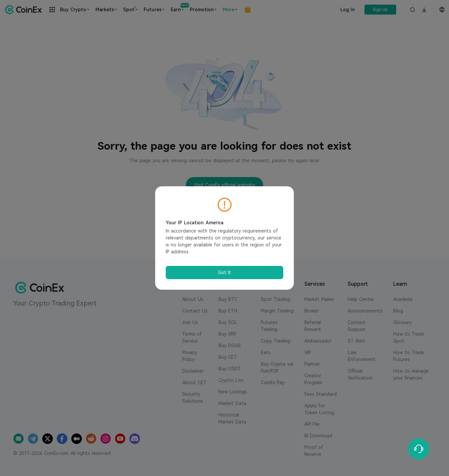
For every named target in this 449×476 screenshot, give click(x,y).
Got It (224, 273)
